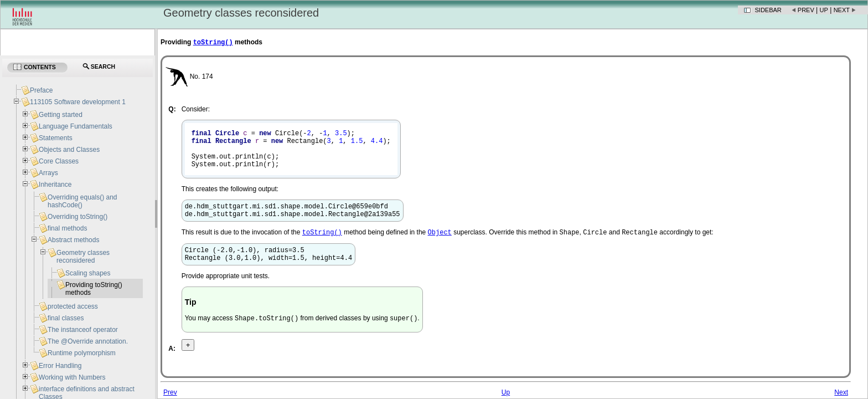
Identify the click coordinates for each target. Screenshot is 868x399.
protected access (73, 306)
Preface (41, 90)
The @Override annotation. (88, 341)
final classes (66, 318)
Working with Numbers (72, 377)
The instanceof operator (83, 330)
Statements (56, 138)
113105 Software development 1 (78, 102)
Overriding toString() (77, 217)
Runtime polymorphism (82, 353)
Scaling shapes (88, 273)
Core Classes (59, 161)
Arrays (48, 173)
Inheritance (55, 185)
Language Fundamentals (76, 126)
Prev (806, 10)
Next (842, 10)
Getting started (61, 115)
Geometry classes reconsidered (83, 257)
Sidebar (768, 10)
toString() (213, 43)
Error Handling (60, 366)
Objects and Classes (69, 150)
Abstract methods (73, 240)
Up (824, 10)
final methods (67, 228)
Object (440, 246)
